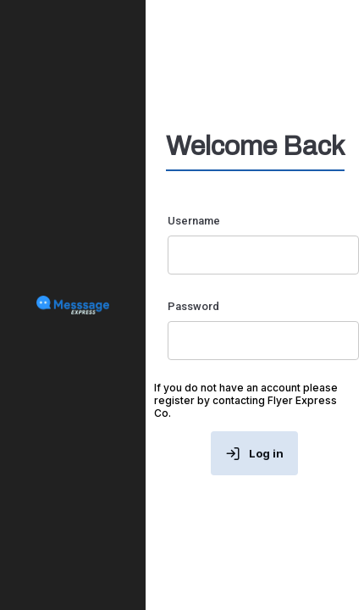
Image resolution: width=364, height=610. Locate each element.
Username (194, 221)
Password (193, 306)
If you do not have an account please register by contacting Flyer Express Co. (246, 400)
